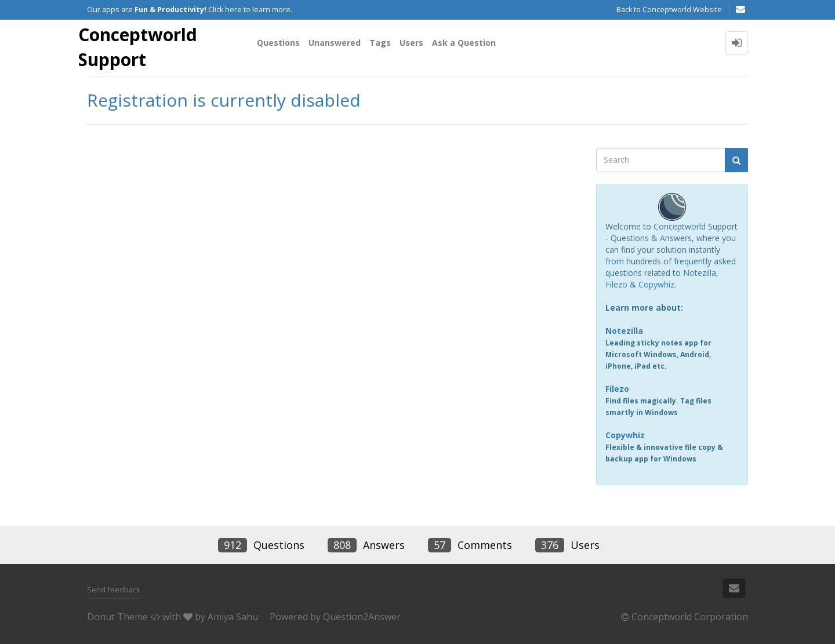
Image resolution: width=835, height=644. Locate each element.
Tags (380, 43)
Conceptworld (680, 226)
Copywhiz (656, 284)
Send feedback (114, 590)
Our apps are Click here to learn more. (190, 10)
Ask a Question (464, 43)
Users (411, 43)
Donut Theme (117, 617)
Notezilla (700, 273)
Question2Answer (362, 617)
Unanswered (335, 43)
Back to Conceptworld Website (669, 10)
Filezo (616, 284)
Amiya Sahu (233, 617)
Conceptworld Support (138, 47)
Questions (278, 43)
